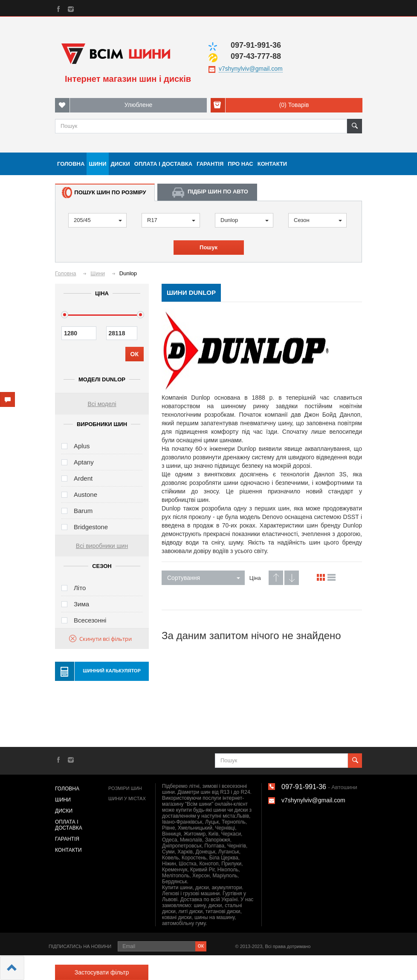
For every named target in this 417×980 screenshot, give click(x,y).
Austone (85, 494)
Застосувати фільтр (102, 972)
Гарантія (210, 164)
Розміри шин (125, 788)
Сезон (318, 220)
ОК (135, 354)
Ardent (83, 478)
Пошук (208, 247)
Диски (120, 164)
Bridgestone (91, 527)
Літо (80, 588)
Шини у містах (127, 798)
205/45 (98, 220)
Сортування (204, 578)
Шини (97, 164)
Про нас (240, 164)
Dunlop (245, 220)
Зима (81, 604)
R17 (171, 220)
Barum (83, 511)
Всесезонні (90, 620)
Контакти (272, 164)
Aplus (82, 446)
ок (201, 945)
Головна (71, 164)
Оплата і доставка (163, 164)
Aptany (84, 462)
